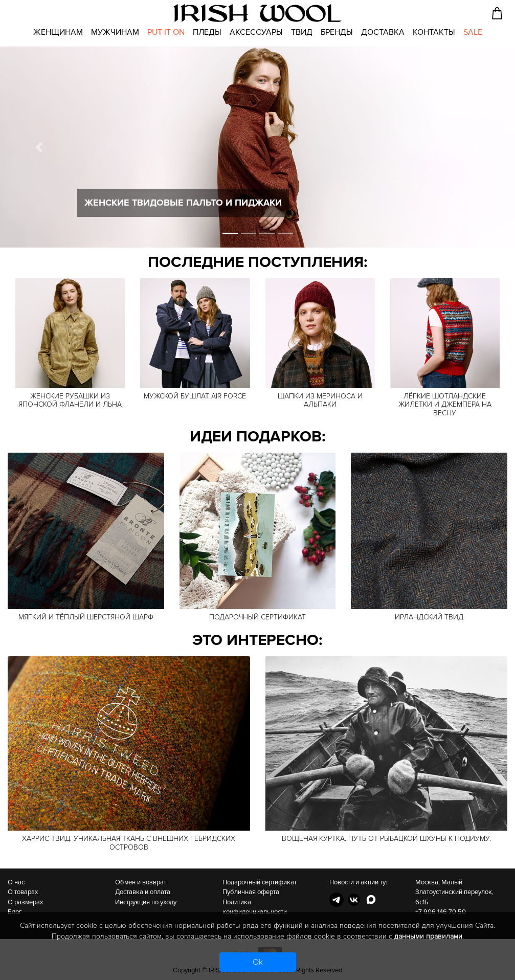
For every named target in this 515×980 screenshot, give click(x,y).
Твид (302, 32)
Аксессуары (256, 32)
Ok (258, 962)
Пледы (207, 32)
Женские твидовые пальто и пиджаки (183, 203)
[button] (39, 147)
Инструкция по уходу (146, 902)
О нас (16, 882)
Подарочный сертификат (260, 882)
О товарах (23, 892)
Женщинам (58, 32)
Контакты (434, 32)
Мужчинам (115, 32)
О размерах (25, 902)
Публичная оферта (251, 892)
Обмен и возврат (141, 882)
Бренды (337, 32)
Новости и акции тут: (360, 882)
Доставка (383, 32)
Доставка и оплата (143, 892)
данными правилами (428, 936)
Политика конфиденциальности (255, 907)
